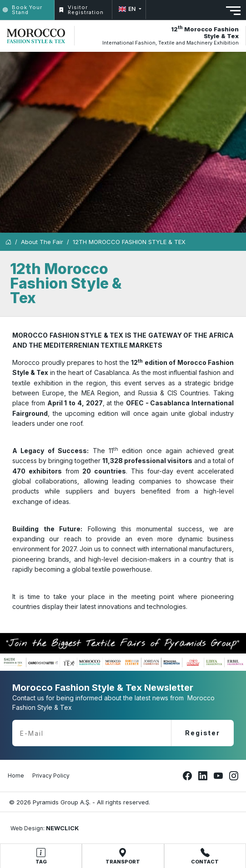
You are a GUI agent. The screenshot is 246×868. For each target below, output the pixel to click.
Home (16, 776)
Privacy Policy (51, 776)
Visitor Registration (81, 10)
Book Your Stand (23, 10)
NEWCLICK (63, 828)
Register (203, 733)
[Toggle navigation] (233, 11)
